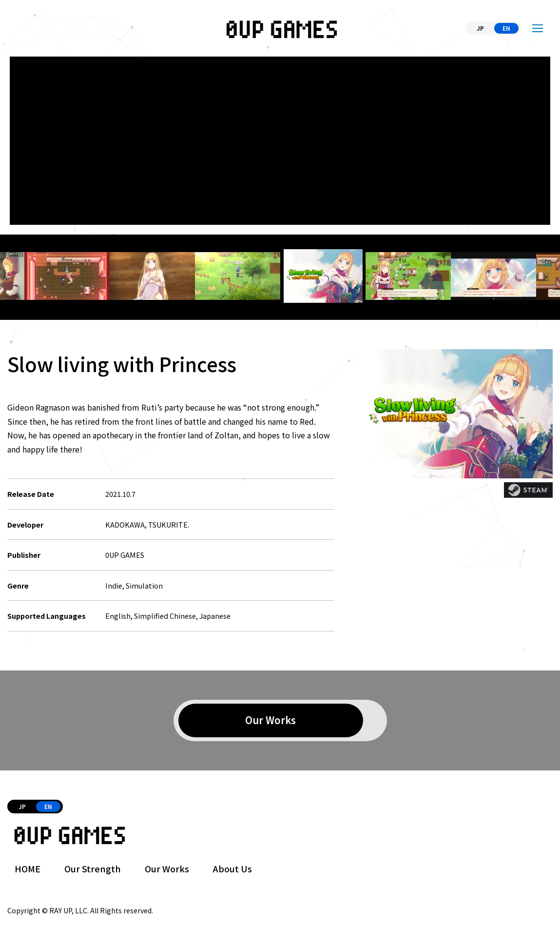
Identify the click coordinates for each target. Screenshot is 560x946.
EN (506, 28)
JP (480, 28)
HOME (28, 868)
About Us (232, 868)
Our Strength (93, 868)
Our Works (167, 868)
